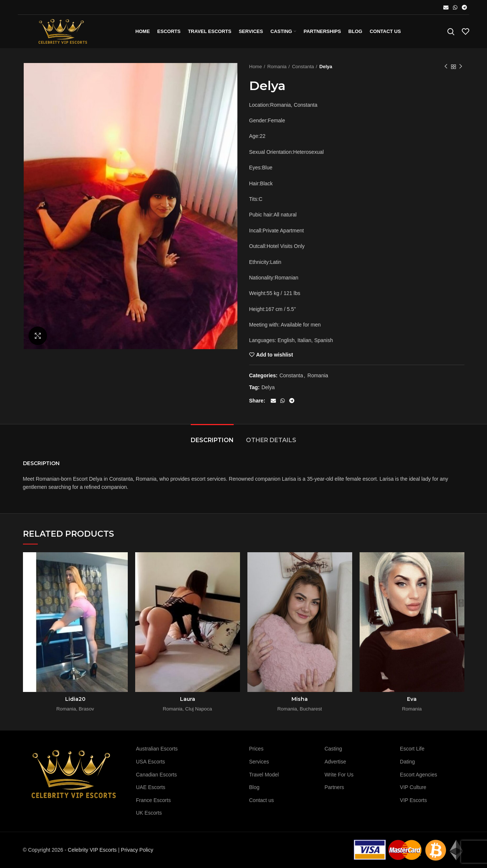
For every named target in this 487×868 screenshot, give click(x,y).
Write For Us (339, 775)
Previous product (446, 67)
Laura (188, 699)
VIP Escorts (413, 800)
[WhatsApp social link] (455, 7)
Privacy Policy (137, 850)
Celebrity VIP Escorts (92, 850)
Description (212, 440)
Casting (333, 749)
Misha (300, 699)
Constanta (303, 67)
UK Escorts (149, 813)
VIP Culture (413, 787)
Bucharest (311, 709)
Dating (407, 762)
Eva (412, 699)
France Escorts (153, 800)
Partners (334, 787)
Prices (256, 749)
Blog (254, 787)
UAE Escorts (151, 787)
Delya (268, 387)
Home (256, 67)
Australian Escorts (157, 749)
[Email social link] (446, 7)
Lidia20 (75, 699)
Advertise (335, 762)
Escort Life (412, 749)
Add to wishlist (275, 355)
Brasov (86, 709)
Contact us (262, 800)
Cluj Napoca (199, 709)
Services (259, 762)
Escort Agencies (418, 775)
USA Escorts (151, 762)
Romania (277, 67)
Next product (461, 67)
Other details (271, 440)
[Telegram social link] (464, 7)
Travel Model (264, 775)
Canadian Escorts (156, 775)
